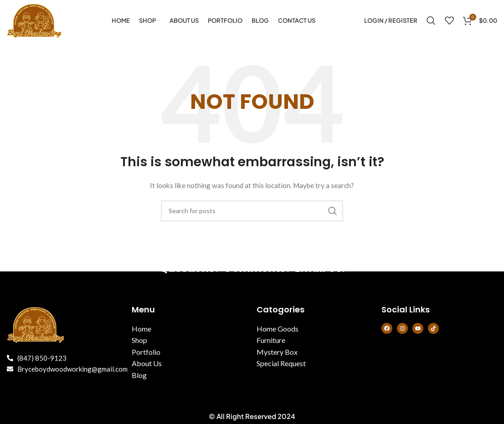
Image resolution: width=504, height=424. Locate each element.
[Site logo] (35, 20)
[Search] (431, 20)
